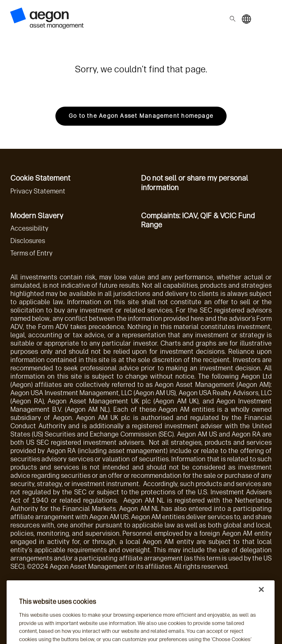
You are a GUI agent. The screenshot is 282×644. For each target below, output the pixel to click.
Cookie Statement (40, 178)
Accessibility (29, 228)
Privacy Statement (38, 191)
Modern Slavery (37, 216)
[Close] (261, 596)
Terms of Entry (31, 253)
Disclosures (28, 241)
